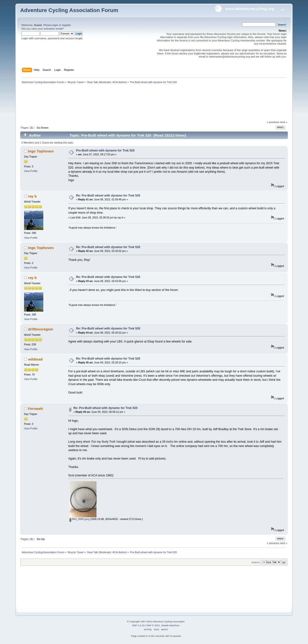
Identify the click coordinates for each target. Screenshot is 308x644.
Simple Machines (170, 625)
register (66, 25)
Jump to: (256, 562)
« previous (273, 122)
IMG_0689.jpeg (79, 519)
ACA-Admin (119, 82)
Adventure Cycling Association (168, 621)
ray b (32, 196)
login (55, 25)
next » (284, 122)
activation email (53, 29)
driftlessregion (41, 329)
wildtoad (35, 359)
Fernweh (36, 409)
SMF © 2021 (153, 625)
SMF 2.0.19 (138, 625)
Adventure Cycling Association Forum (69, 10)
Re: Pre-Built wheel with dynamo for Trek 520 (108, 196)
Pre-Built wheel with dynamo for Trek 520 (105, 151)
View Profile (31, 171)
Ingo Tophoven (41, 151)
